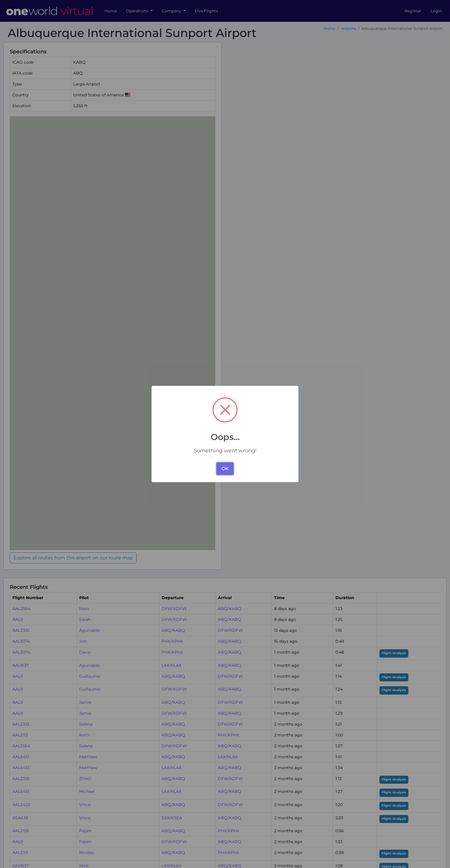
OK (225, 469)
